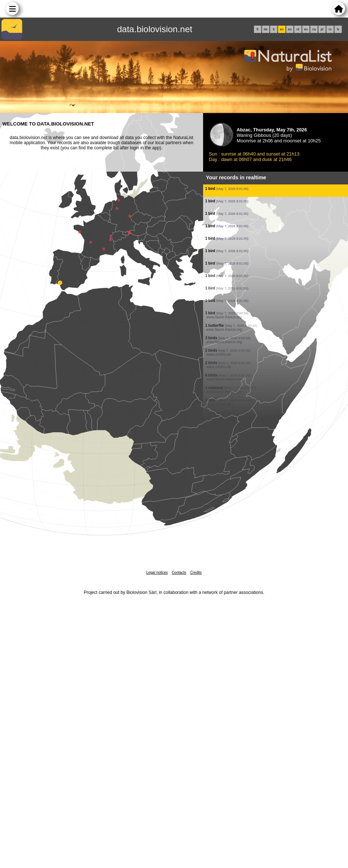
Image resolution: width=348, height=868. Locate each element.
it (274, 29)
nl (298, 29)
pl (322, 29)
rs (330, 29)
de (266, 29)
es (290, 29)
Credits (196, 573)
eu (306, 29)
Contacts (179, 573)
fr (258, 29)
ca (314, 29)
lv (338, 29)
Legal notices (157, 573)
